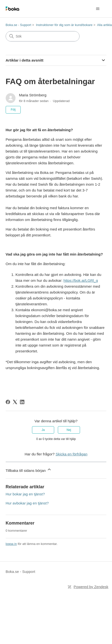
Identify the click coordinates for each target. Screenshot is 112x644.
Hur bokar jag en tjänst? (25, 494)
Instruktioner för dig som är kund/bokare (64, 25)
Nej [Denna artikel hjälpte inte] (69, 430)
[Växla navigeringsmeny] (98, 9)
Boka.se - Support (18, 25)
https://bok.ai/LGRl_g (81, 280)
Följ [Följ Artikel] (13, 110)
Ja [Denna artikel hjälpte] (43, 430)
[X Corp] (15, 402)
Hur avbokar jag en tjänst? (27, 503)
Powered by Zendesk (91, 587)
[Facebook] (8, 402)
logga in (11, 544)
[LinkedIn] (22, 402)
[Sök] (43, 36)
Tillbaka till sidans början (29, 470)
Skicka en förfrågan (72, 454)
